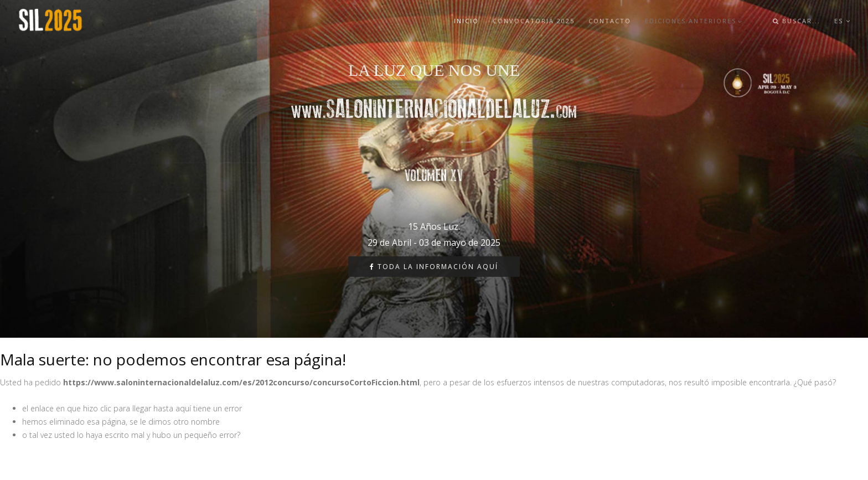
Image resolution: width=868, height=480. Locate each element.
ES (843, 21)
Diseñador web (27, 460)
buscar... (797, 21)
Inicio (466, 21)
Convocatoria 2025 (534, 21)
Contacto (610, 21)
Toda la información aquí (434, 267)
